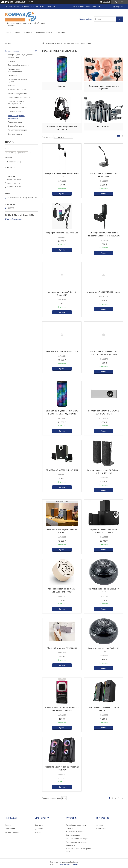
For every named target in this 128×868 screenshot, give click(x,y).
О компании (10, 829)
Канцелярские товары (17, 130)
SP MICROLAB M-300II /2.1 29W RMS (62, 470)
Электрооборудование (18, 94)
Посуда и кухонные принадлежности (16, 103)
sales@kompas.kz (14, 219)
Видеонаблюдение (16, 126)
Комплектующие (73, 835)
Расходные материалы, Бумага (18, 80)
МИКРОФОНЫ (104, 127)
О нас (18, 32)
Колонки (62, 86)
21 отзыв (107, 2)
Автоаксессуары (15, 122)
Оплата (38, 832)
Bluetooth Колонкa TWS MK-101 (62, 648)
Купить (62, 194)
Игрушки (12, 61)
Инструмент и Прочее (17, 89)
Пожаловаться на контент (68, 864)
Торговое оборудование (18, 65)
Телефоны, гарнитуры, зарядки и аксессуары (21, 56)
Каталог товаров (12, 51)
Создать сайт (20, 2)
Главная (8, 32)
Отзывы (100, 825)
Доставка (39, 829)
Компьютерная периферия (77, 839)
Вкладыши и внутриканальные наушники (104, 87)
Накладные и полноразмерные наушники (62, 128)
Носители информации (18, 108)
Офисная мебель (15, 134)
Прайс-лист (60, 32)
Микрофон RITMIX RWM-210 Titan (62, 351)
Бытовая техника (15, 112)
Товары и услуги (53, 43)
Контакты (28, 32)
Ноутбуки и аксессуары (76, 831)
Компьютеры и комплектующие (15, 70)
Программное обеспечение (20, 97)
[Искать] (120, 19)
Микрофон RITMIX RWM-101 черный (104, 292)
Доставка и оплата (44, 32)
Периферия (13, 75)
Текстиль (12, 86)
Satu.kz (76, 862)
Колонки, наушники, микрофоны (16, 117)
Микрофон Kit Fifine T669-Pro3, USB (62, 233)
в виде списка (122, 137)
